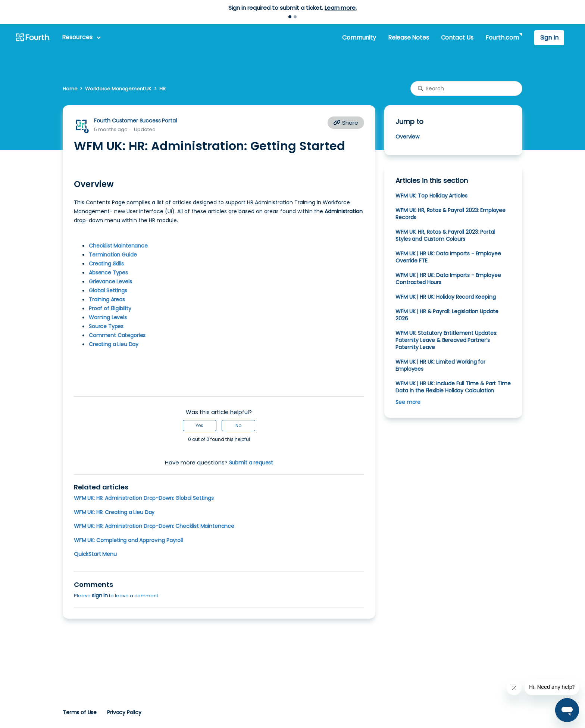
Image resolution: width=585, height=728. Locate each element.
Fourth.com (502, 38)
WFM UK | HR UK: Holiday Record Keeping (445, 297)
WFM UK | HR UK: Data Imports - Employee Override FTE (448, 257)
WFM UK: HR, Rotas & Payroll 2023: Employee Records (451, 214)
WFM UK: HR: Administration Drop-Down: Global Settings (144, 498)
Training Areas (107, 299)
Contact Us (457, 38)
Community (359, 38)
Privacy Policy (124, 712)
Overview (407, 137)
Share (346, 123)
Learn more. (340, 8)
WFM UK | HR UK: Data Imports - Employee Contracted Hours (448, 279)
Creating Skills (106, 264)
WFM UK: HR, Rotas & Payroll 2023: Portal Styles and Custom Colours (445, 235)
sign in (100, 595)
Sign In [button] (549, 38)
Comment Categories (117, 335)
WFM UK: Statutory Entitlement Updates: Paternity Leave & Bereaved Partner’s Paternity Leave (446, 340)
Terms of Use (80, 712)
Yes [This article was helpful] (199, 425)
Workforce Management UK (118, 89)
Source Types (106, 326)
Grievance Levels (110, 281)
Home (70, 89)
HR (162, 89)
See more (408, 402)
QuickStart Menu (95, 554)
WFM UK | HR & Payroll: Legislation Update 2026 (447, 315)
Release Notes (409, 38)
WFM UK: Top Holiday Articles (431, 196)
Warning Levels (108, 317)
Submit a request (251, 463)
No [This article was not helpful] (238, 425)
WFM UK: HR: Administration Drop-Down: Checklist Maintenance (154, 526)
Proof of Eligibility (110, 308)
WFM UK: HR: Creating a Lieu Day (114, 512)
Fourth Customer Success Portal (135, 121)
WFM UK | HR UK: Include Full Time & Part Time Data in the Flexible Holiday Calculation (453, 387)
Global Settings (108, 290)
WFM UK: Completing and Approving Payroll (128, 540)
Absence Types (108, 273)
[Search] (466, 88)
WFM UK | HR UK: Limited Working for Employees (440, 365)
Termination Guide (113, 255)
